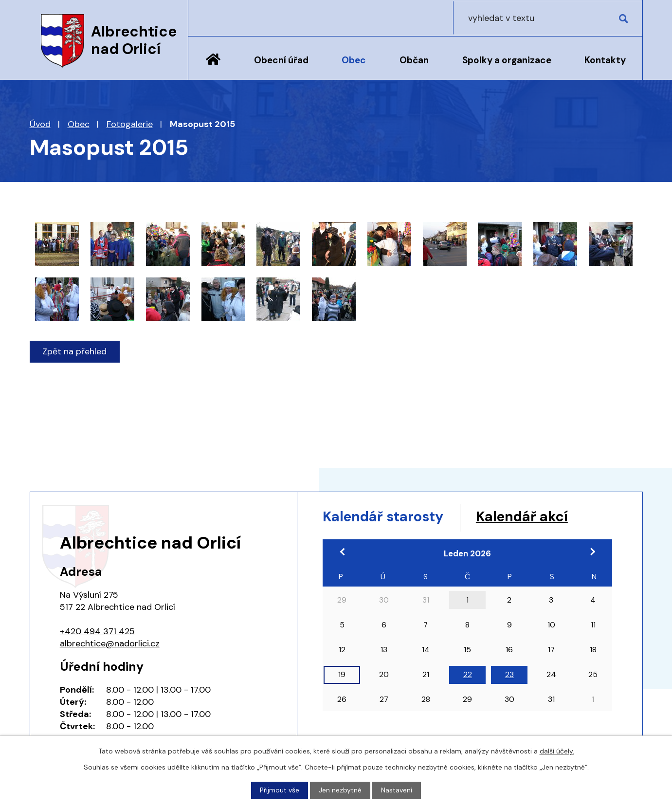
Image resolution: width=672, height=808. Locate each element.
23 (509, 675)
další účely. (557, 751)
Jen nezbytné (340, 790)
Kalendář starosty (387, 517)
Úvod (213, 67)
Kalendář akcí (532, 517)
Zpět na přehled (75, 351)
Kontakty (605, 60)
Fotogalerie (130, 124)
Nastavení (397, 790)
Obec (354, 60)
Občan (414, 60)
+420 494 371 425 (97, 631)
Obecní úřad (281, 60)
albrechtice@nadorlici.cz (110, 643)
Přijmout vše (280, 790)
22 (468, 675)
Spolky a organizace (507, 60)
